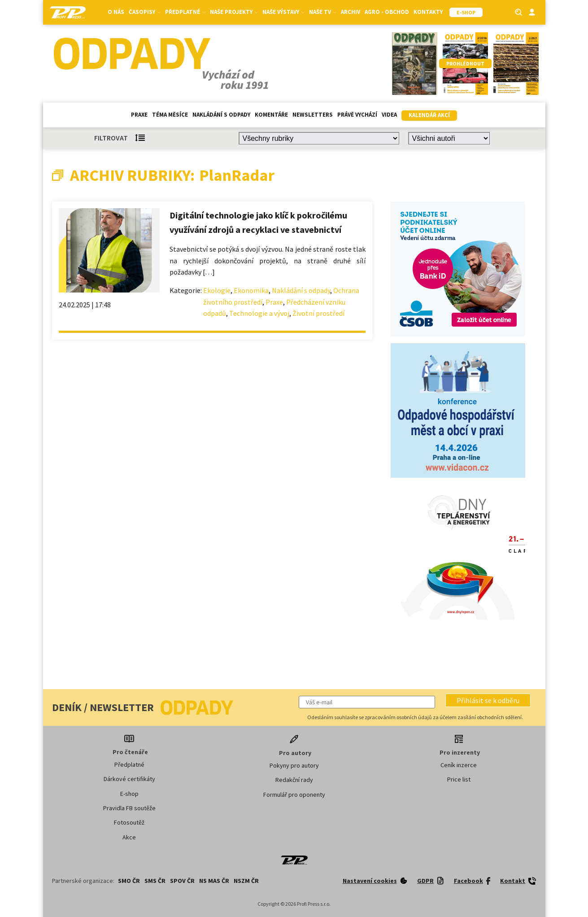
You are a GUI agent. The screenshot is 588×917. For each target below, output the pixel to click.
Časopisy (145, 12)
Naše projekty (234, 12)
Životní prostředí (318, 313)
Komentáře (271, 115)
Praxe (139, 115)
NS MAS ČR (214, 881)
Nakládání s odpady (221, 115)
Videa (389, 115)
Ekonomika (251, 290)
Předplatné (185, 12)
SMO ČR (129, 881)
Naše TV (323, 12)
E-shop (129, 794)
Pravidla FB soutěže (129, 808)
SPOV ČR (182, 881)
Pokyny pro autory (294, 765)
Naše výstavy (283, 12)
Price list (459, 779)
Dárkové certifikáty (129, 779)
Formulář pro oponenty (294, 795)
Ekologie (217, 290)
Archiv (351, 12)
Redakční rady (294, 780)
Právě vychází (357, 115)
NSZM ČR (246, 881)
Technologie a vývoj (259, 313)
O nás (116, 12)
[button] (488, 700)
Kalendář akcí (429, 115)
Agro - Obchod (387, 12)
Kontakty (428, 12)
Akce (129, 837)
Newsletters (313, 115)
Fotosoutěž (129, 822)
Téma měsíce (170, 115)
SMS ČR (155, 881)
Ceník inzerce (459, 765)
